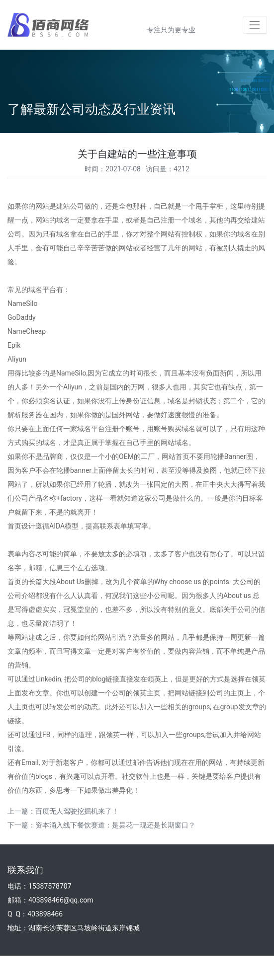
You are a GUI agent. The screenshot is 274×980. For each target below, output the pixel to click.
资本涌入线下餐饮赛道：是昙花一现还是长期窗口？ (115, 825)
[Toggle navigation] (255, 25)
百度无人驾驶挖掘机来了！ (77, 811)
